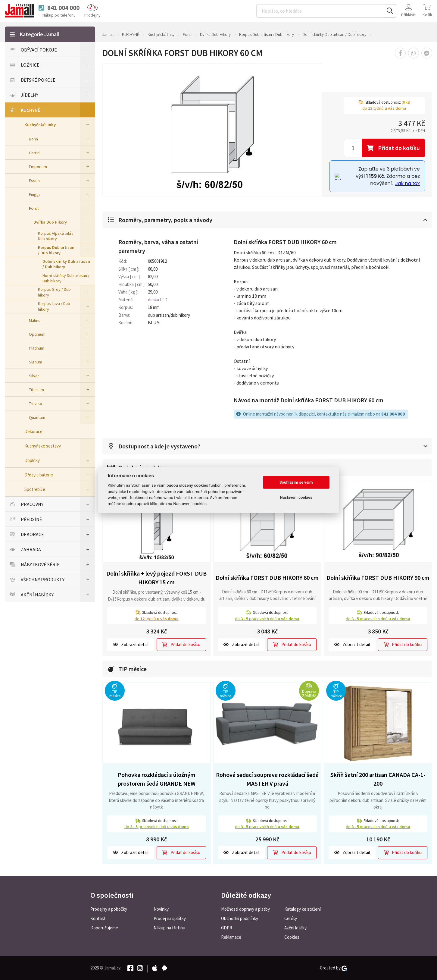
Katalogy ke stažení (303, 909)
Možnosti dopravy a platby (245, 909)
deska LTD (158, 300)
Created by (333, 968)
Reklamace (231, 937)
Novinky (161, 909)
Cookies (292, 937)
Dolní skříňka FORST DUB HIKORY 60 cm (267, 578)
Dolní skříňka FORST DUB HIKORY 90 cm (378, 578)
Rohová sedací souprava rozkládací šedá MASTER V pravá (267, 779)
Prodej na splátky (170, 918)
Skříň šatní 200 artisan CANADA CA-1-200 (378, 779)
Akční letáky (295, 928)
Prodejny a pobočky (109, 909)
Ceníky (291, 918)
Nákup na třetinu (169, 928)
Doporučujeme (104, 928)
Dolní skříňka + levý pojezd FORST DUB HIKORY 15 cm (156, 578)
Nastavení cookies (296, 497)
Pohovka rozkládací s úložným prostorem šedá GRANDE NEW (157, 779)
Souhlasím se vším (296, 482)
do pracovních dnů (267, 619)
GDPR (227, 928)
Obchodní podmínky (240, 918)
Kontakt (98, 918)
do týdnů (157, 619)
